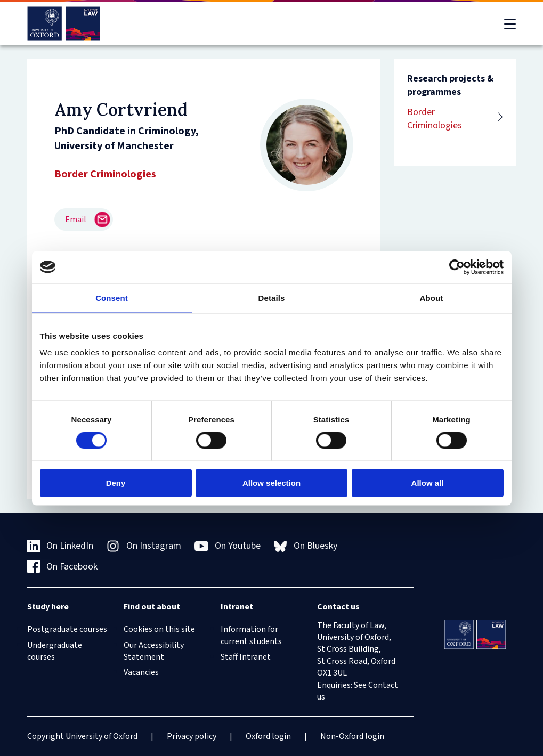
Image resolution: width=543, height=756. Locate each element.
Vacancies (141, 672)
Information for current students (251, 635)
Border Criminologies (435, 119)
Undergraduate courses (55, 651)
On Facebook (63, 567)
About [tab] (432, 298)
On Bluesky (306, 546)
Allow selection (271, 483)
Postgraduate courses (67, 629)
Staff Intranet (246, 657)
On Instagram (144, 546)
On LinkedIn (60, 546)
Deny (116, 483)
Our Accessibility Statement (154, 651)
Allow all (428, 483)
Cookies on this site (159, 629)
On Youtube (228, 546)
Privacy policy (192, 736)
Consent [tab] (112, 298)
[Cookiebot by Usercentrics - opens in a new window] (457, 267)
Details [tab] (272, 298)
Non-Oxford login (352, 736)
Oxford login (268, 736)
